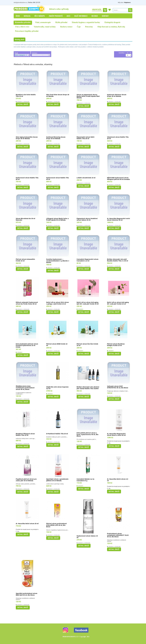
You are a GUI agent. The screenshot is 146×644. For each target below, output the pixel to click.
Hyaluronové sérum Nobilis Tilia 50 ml (27, 179)
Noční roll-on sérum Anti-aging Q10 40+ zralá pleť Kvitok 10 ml (88, 303)
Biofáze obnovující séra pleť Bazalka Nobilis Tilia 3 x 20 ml (118, 260)
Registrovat (129, 2)
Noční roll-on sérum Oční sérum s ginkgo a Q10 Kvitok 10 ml (57, 303)
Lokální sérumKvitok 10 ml (86, 178)
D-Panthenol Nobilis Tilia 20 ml (57, 434)
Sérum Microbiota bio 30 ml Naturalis (25, 219)
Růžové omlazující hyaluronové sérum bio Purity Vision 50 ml (27, 303)
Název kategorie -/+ (21, 55)
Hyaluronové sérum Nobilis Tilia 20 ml (57, 179)
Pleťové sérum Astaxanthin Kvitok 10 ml (25, 260)
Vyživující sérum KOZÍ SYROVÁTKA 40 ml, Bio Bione (118, 387)
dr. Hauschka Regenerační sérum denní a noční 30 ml (116, 435)
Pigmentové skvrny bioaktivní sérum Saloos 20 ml (87, 219)
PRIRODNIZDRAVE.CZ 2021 (76, 637)
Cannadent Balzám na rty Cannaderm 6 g (85, 480)
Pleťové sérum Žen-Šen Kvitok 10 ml (87, 345)
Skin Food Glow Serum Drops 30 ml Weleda (58, 95)
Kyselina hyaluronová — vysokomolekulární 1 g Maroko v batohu (58, 261)
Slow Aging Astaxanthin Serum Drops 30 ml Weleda (27, 138)
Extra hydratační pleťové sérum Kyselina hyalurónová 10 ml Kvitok (27, 346)
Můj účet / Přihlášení (117, 2)
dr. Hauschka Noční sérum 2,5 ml (118, 480)
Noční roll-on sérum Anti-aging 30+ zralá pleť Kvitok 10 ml (118, 303)
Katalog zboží (20, 39)
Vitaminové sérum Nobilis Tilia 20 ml (118, 138)
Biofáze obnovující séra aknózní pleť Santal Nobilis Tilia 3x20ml (88, 388)
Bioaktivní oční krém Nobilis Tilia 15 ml (26, 95)
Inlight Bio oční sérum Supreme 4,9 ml (57, 388)
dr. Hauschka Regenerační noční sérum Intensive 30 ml (118, 219)
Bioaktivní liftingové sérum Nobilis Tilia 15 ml (25, 435)
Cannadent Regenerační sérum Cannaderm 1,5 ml (87, 260)
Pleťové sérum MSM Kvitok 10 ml (57, 345)
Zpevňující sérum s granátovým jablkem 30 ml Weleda (57, 480)
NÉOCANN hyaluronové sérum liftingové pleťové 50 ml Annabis (118, 179)
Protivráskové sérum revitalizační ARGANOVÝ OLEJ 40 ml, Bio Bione (118, 535)
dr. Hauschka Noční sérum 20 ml (27, 524)
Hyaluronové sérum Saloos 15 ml (87, 537)
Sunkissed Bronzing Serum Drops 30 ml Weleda (56, 138)
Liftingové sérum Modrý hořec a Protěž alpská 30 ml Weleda (57, 219)
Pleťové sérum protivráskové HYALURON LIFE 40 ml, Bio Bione (56, 525)
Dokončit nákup (105, 10)
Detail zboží (23, 104)
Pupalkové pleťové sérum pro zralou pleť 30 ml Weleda (26, 480)
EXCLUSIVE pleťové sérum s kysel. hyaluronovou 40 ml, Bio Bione (87, 434)
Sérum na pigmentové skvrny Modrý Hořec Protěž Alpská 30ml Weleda (88, 96)
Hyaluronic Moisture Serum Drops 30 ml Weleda (117, 95)
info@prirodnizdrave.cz (20, 2)
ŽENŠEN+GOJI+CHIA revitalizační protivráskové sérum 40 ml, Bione (25, 388)
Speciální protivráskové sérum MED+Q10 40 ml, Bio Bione (27, 594)
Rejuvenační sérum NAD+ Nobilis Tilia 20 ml (86, 138)
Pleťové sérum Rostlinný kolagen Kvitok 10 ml (116, 345)
